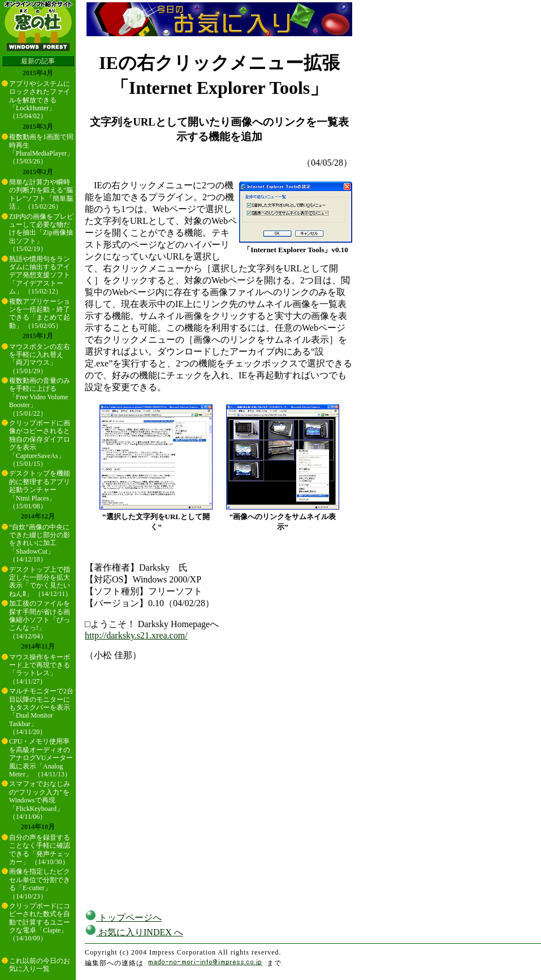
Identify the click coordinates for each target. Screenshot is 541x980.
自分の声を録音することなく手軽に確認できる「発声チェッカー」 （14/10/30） (40, 850)
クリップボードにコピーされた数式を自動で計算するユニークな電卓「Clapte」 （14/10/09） (40, 922)
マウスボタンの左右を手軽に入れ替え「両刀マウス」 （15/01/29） (40, 359)
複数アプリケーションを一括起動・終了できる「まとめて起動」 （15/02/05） (40, 314)
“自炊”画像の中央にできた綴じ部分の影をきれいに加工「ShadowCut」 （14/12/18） (40, 543)
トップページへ (123, 918)
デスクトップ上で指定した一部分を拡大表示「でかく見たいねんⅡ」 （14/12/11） (40, 582)
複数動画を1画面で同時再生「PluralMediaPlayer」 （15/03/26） (41, 149)
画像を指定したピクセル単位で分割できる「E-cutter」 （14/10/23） (40, 884)
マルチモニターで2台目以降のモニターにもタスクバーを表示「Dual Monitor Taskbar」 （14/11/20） (41, 711)
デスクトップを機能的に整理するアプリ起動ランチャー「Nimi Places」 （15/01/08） (40, 490)
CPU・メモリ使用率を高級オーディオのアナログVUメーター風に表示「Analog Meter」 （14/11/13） (41, 758)
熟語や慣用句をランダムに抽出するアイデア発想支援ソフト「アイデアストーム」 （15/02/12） (40, 275)
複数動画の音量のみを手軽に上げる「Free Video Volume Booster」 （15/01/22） (40, 397)
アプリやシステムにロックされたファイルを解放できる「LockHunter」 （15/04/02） (40, 100)
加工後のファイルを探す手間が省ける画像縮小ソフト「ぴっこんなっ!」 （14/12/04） (40, 620)
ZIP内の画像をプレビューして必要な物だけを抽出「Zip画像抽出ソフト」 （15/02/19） (41, 233)
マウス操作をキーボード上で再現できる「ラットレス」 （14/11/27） (40, 669)
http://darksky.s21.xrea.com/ (136, 635)
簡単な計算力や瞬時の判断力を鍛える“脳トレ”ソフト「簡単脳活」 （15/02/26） (41, 194)
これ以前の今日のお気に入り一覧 (40, 965)
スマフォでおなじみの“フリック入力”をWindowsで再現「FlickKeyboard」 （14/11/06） (40, 800)
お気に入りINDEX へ (134, 932)
